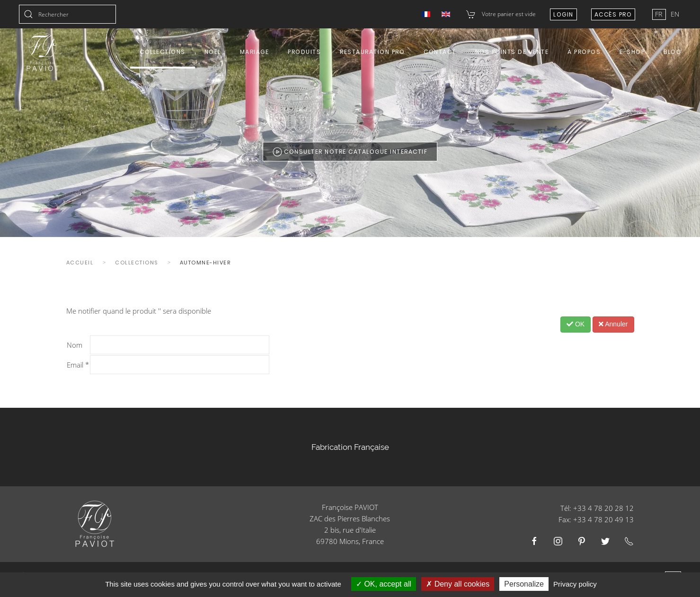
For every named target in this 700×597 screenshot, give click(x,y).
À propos (584, 52)
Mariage (255, 52)
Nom (75, 345)
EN (675, 14)
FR (660, 14)
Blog (672, 52)
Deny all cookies (458, 584)
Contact (440, 52)
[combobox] (67, 14)
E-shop (632, 52)
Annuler (613, 324)
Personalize (524, 584)
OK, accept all (384, 584)
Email (78, 365)
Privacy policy (575, 584)
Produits (304, 52)
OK (576, 324)
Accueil (80, 263)
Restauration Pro (372, 52)
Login (563, 14)
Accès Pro (613, 14)
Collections (163, 52)
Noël (213, 52)
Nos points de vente (512, 52)
